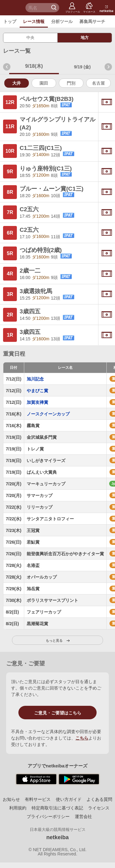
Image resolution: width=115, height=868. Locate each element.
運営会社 (83, 816)
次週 (108, 67)
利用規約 (18, 808)
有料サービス (38, 799)
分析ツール (62, 21)
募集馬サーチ (92, 21)
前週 (7, 67)
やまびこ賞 (37, 391)
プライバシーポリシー (48, 816)
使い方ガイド (69, 799)
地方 (85, 38)
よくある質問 (99, 799)
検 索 (55, 8)
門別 (71, 83)
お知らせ (11, 799)
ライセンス (99, 808)
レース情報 (34, 21)
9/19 (82, 67)
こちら (82, 738)
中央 (30, 38)
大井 (17, 83)
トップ (10, 21)
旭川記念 (35, 379)
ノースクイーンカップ (48, 414)
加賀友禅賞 (37, 402)
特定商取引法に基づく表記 (57, 808)
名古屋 (98, 83)
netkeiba (57, 837)
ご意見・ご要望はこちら (58, 713)
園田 (44, 83)
